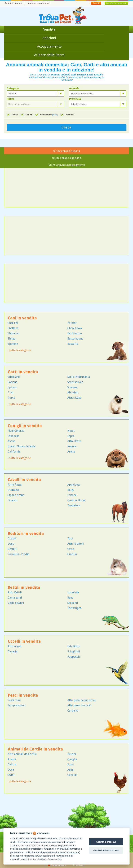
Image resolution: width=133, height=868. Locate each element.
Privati (15, 115)
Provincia (75, 99)
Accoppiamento (49, 46)
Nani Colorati (16, 431)
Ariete (71, 452)
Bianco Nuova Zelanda (22, 446)
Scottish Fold (75, 382)
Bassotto (73, 344)
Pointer (72, 323)
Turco (11, 398)
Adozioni (49, 38)
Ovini (11, 775)
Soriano (13, 382)
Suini (71, 764)
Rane (70, 598)
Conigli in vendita (25, 426)
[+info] (55, 115)
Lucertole (73, 592)
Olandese (14, 436)
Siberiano (14, 377)
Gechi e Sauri (16, 603)
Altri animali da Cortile (22, 754)
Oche (11, 770)
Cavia (71, 549)
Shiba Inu (14, 333)
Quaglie (72, 759)
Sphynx (12, 387)
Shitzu (12, 339)
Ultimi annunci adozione (66, 158)
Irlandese (14, 490)
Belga (71, 490)
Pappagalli (74, 657)
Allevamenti (49, 115)
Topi (70, 538)
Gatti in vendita (23, 372)
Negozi (29, 115)
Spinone (13, 344)
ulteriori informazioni (69, 852)
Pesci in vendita (23, 695)
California (14, 452)
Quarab (12, 500)
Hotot (71, 431)
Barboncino (75, 333)
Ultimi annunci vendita (66, 151)
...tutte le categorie (19, 350)
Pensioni (70, 115)
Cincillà (72, 554)
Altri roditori (76, 544)
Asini (70, 770)
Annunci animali (13, 3)
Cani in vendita (22, 318)
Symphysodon (17, 705)
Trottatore (74, 505)
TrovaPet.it (78, 865)
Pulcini (72, 754)
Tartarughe (74, 608)
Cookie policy (54, 859)
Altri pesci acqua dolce (82, 700)
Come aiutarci (57, 865)
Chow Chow (75, 328)
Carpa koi (73, 711)
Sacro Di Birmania (79, 377)
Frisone (72, 495)
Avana (12, 441)
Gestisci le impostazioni (106, 850)
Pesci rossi (14, 700)
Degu (11, 544)
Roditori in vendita (26, 534)
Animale (74, 88)
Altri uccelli (15, 646)
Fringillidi (74, 651)
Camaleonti (15, 598)
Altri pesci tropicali (79, 705)
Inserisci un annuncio (39, 3)
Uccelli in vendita (24, 641)
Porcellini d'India (19, 554)
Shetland (13, 328)
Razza (10, 99)
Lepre (71, 436)
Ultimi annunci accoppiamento (67, 165)
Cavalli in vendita (24, 480)
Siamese (72, 387)
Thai (11, 392)
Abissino (73, 392)
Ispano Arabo (16, 495)
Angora (72, 446)
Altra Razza (74, 398)
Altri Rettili (15, 592)
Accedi (96, 3)
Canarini (13, 651)
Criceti (12, 538)
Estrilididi (74, 646)
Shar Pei (13, 323)
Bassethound (75, 339)
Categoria (13, 88)
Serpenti (73, 603)
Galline (12, 764)
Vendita (49, 29)
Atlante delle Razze (49, 55)
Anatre (12, 759)
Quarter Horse (76, 500)
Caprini (72, 775)
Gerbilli (13, 549)
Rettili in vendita (24, 588)
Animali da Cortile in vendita (35, 749)
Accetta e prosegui (106, 842)
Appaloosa (74, 485)
